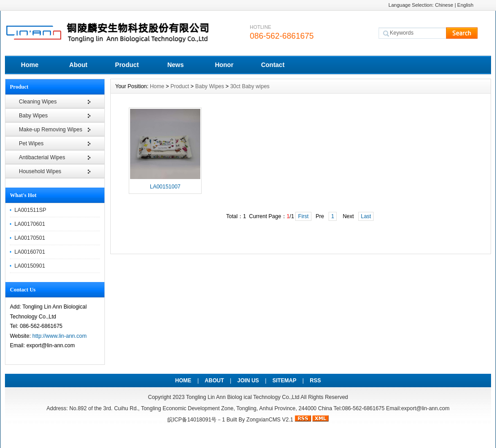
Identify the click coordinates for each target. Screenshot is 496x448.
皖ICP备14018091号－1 (196, 420)
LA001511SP (30, 210)
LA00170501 (30, 238)
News (176, 65)
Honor (224, 65)
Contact (273, 65)
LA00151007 (165, 187)
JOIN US (248, 381)
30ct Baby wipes (250, 86)
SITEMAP (284, 381)
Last (366, 216)
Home (30, 65)
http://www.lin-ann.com (60, 336)
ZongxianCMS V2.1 (270, 420)
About (78, 65)
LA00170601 (30, 224)
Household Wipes (40, 171)
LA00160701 (30, 252)
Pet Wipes (31, 143)
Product (127, 65)
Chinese (444, 5)
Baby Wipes (33, 116)
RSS (315, 381)
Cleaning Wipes (38, 102)
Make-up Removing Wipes (51, 130)
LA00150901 (30, 266)
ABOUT (214, 381)
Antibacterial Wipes (42, 157)
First (303, 216)
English (465, 5)
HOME (183, 381)
